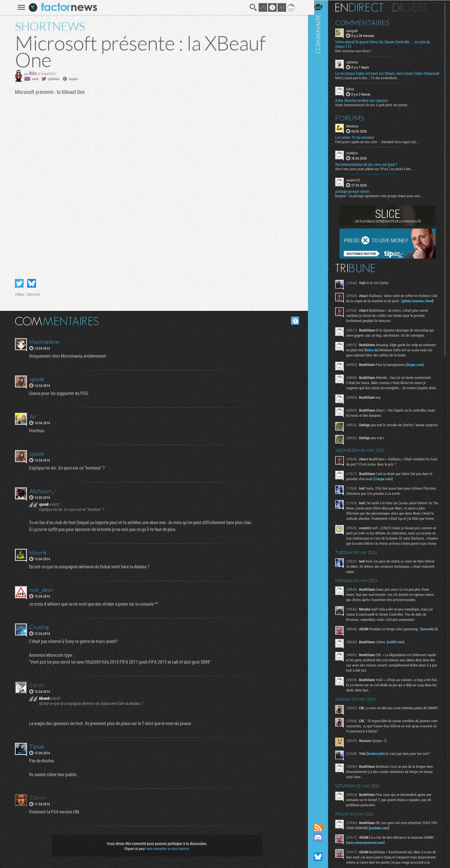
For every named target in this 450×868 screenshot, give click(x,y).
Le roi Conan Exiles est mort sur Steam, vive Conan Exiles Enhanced (383, 76)
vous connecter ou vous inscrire (167, 848)
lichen (354, 94)
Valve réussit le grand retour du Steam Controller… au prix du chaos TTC (387, 44)
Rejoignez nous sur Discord (322, 837)
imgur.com (419, 374)
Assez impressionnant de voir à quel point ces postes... (377, 109)
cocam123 (357, 184)
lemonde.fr (359, 661)
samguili (356, 30)
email (34, 79)
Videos (19, 294)
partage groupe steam (357, 196)
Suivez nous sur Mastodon (322, 847)
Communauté (322, 406)
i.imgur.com (387, 495)
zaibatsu (356, 62)
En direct (363, 7)
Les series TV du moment (359, 142)
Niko (32, 73)
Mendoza (357, 130)
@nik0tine (53, 79)
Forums (354, 122)
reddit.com (400, 670)
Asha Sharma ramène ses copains (366, 105)
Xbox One (33, 294)
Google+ (72, 79)
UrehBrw (356, 157)
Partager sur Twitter (18, 283)
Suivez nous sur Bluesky (322, 857)
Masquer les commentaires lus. (294, 321)
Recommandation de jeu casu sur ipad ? (371, 169)
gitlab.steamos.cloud (366, 310)
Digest (415, 7)
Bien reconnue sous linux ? (358, 51)
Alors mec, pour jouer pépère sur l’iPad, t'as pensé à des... (379, 173)
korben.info (380, 784)
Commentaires (367, 22)
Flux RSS (322, 828)
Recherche (253, 7)
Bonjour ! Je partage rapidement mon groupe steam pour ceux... (383, 200)
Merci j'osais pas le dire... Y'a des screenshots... (372, 82)
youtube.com (390, 858)
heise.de (390, 359)
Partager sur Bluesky (31, 283)
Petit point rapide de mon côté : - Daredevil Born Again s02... (381, 146)
